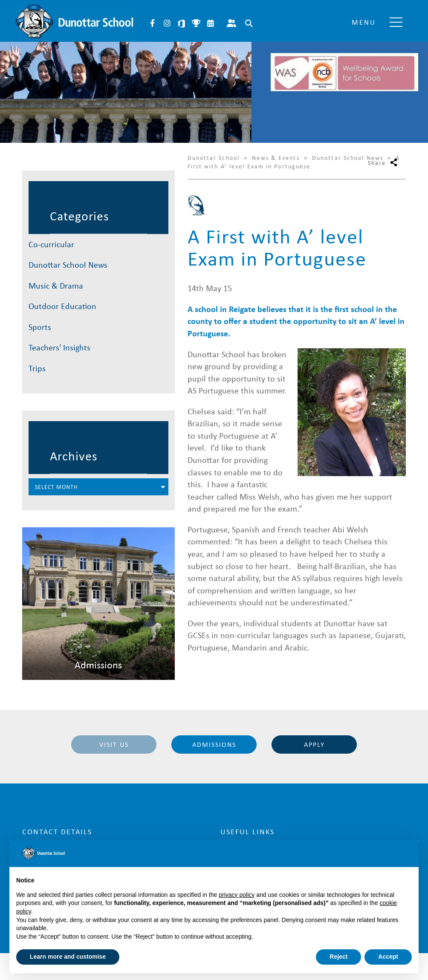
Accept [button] (388, 957)
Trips (37, 368)
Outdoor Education (62, 306)
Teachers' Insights (59, 347)
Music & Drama (56, 285)
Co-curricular (51, 244)
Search (249, 23)
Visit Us (114, 744)
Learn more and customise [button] (68, 957)
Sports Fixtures (196, 23)
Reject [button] (338, 957)
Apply (314, 744)
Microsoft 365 (182, 23)
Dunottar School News (68, 265)
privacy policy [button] (237, 895)
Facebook (153, 23)
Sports (40, 327)
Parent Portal (231, 23)
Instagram (167, 23)
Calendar (211, 23)
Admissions (214, 744)
